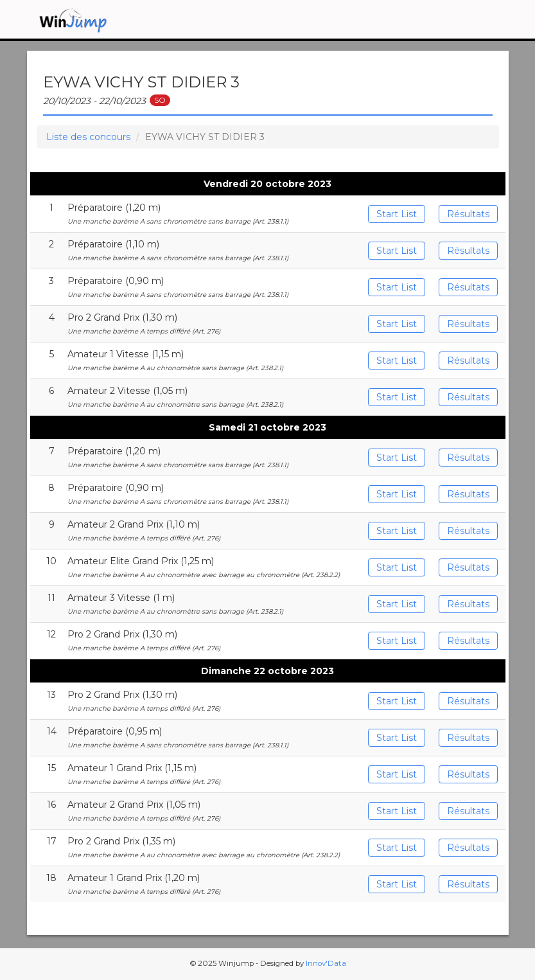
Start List (397, 214)
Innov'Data (326, 963)
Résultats (468, 214)
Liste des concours (88, 137)
